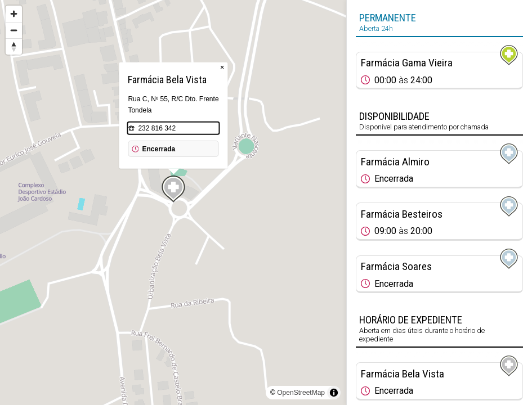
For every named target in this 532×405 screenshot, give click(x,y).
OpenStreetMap (301, 393)
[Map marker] (173, 189)
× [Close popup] (222, 67)
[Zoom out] (14, 30)
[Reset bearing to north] (14, 46)
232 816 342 (157, 128)
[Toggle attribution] (334, 393)
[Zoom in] (14, 14)
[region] (173, 202)
